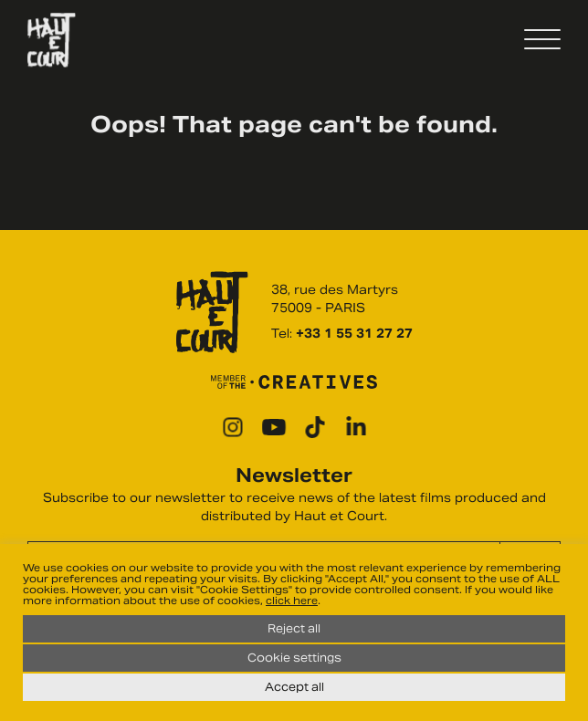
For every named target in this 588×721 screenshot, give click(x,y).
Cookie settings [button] (294, 658)
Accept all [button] (294, 687)
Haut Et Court (52, 40)
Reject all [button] (294, 628)
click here (292, 601)
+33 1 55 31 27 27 (354, 334)
